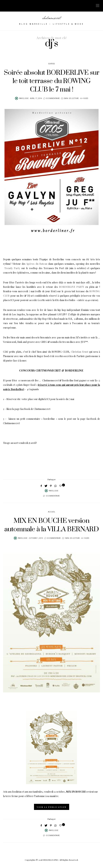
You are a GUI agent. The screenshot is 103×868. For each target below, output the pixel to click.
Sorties (51, 64)
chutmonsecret (51, 18)
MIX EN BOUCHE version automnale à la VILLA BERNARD (51, 525)
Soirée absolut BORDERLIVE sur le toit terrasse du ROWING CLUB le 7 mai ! (52, 81)
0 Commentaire (53, 98)
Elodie (25, 98)
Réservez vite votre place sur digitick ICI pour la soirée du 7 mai (40, 399)
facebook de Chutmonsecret (35, 409)
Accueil (52, 512)
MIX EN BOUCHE (76, 792)
